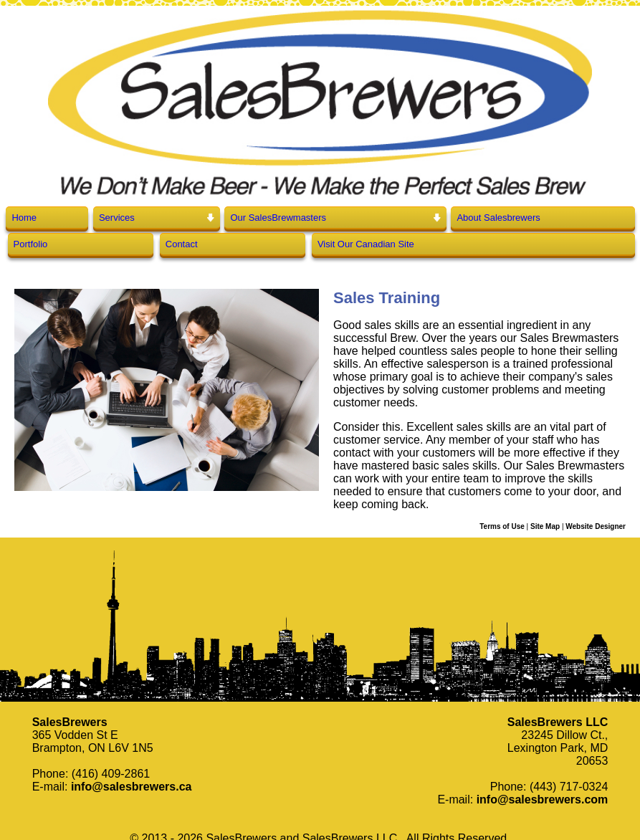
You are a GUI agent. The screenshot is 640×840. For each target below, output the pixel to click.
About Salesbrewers (498, 218)
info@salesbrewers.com (543, 800)
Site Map (545, 526)
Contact (182, 244)
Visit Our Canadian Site (366, 244)
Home (24, 218)
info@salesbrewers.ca (132, 787)
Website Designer (596, 526)
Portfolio (31, 244)
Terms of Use (502, 526)
